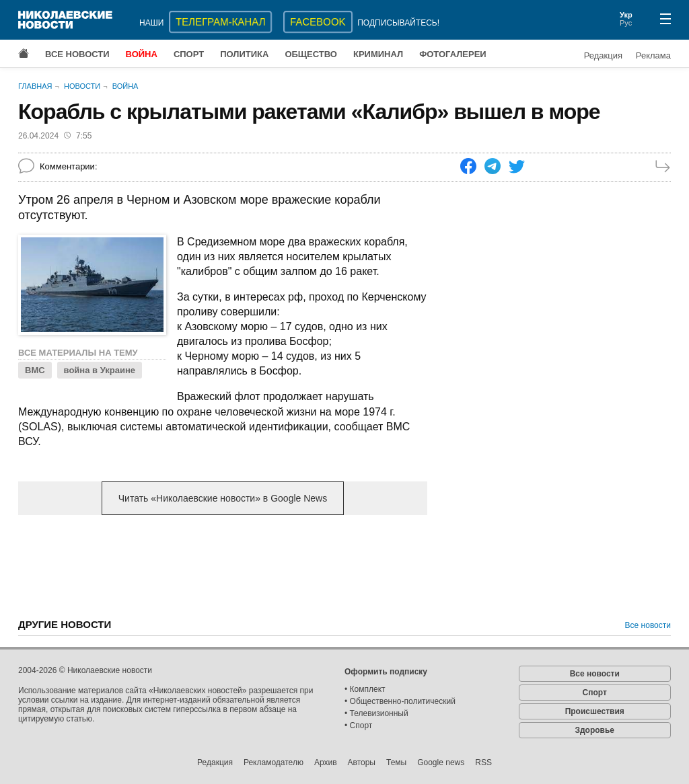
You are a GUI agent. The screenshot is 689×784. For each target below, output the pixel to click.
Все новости (77, 54)
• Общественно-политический (400, 701)
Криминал (378, 54)
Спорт (189, 54)
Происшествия (595, 711)
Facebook (318, 22)
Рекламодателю (274, 762)
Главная (35, 86)
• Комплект (365, 689)
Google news (441, 762)
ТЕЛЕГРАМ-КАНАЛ (220, 22)
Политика (244, 54)
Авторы (362, 762)
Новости (82, 86)
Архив (326, 762)
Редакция (603, 55)
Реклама (653, 55)
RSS (483, 762)
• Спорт (358, 726)
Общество (311, 54)
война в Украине (100, 370)
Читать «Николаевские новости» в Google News (223, 498)
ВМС (35, 370)
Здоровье (594, 730)
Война (142, 54)
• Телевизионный (376, 713)
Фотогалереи (453, 54)
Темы (396, 762)
